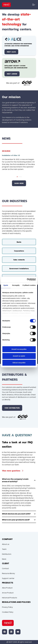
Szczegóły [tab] (16, 285)
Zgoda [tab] (6, 285)
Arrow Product (8, 593)
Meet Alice (11, 52)
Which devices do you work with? (19, 514)
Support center (8, 578)
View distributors (12, 408)
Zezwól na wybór (19, 356)
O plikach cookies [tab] (29, 285)
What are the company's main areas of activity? (19, 480)
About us (6, 544)
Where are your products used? (19, 520)
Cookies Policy (8, 612)
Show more (19, 183)
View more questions (13, 471)
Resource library (8, 573)
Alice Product (7, 588)
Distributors (7, 554)
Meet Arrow (12, 74)
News (4, 559)
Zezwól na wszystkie (19, 349)
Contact (5, 568)
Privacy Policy (7, 607)
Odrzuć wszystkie (19, 363)
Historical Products (10, 598)
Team (4, 549)
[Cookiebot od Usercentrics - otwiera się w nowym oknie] (27, 280)
